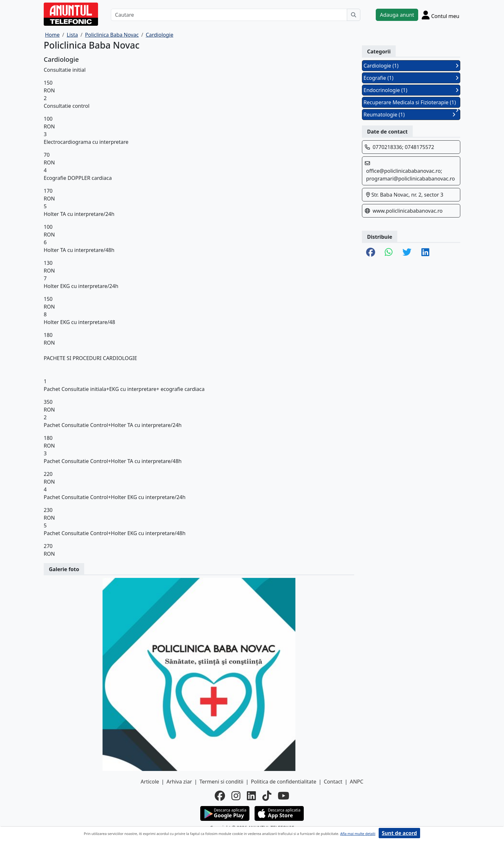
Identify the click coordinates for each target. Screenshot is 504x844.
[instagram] (236, 796)
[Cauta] (354, 15)
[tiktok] (267, 796)
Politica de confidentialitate (283, 782)
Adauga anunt (397, 15)
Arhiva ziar (179, 782)
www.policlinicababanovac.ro (408, 211)
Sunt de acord (399, 833)
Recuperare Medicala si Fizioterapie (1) (411, 103)
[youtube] (283, 796)
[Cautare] (229, 15)
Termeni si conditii (221, 782)
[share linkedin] (425, 253)
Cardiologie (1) (411, 66)
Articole (150, 782)
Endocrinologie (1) (411, 90)
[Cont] (441, 15)
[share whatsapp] (389, 253)
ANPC (356, 782)
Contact (333, 782)
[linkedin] (251, 796)
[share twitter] (407, 253)
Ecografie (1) (411, 78)
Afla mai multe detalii (358, 834)
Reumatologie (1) (410, 115)
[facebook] (220, 796)
